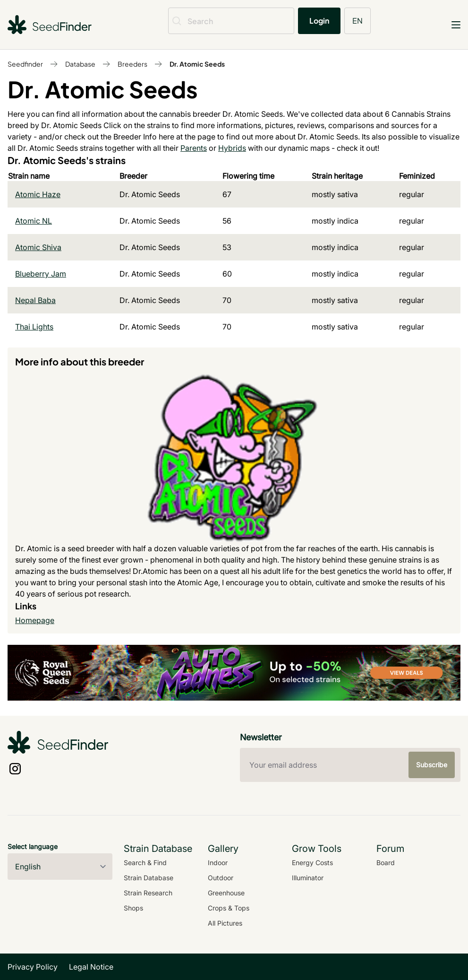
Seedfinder (25, 64)
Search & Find (145, 863)
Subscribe (432, 765)
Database (80, 64)
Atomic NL (34, 221)
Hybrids (232, 148)
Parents (194, 148)
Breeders (132, 64)
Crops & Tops (229, 908)
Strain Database (149, 878)
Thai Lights (34, 327)
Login (319, 21)
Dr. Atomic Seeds (197, 64)
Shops (133, 908)
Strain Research (148, 893)
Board (386, 863)
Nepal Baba (35, 300)
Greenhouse (226, 893)
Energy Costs (312, 863)
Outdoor (221, 878)
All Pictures (225, 923)
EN (357, 21)
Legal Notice (91, 967)
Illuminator (308, 878)
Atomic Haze (38, 194)
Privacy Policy (33, 967)
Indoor (218, 863)
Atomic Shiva (38, 247)
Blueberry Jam (41, 274)
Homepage (35, 620)
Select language (33, 846)
